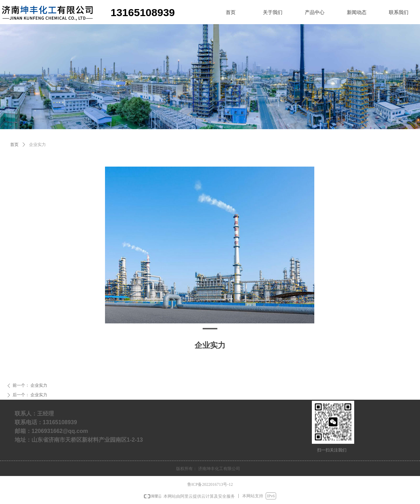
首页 (14, 145)
